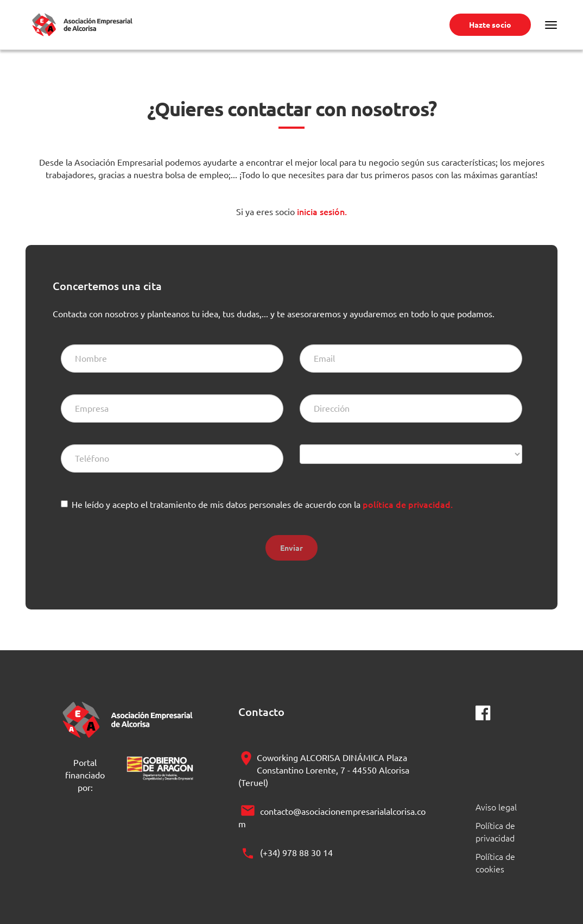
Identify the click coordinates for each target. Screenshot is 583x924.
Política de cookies (495, 862)
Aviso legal (496, 807)
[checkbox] (64, 504)
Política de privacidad (495, 831)
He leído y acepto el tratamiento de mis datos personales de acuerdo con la (262, 504)
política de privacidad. (408, 504)
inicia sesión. (321, 211)
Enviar (291, 548)
